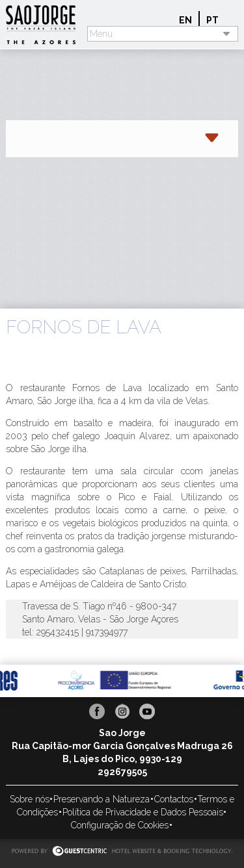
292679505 (122, 772)
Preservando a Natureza (102, 799)
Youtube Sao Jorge (147, 711)
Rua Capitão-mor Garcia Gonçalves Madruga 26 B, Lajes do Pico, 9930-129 (122, 752)
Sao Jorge (47, 24)
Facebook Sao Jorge (97, 711)
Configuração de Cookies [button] (120, 825)
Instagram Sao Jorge (122, 711)
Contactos (174, 799)
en (185, 20)
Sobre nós (30, 799)
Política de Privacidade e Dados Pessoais (143, 812)
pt (212, 20)
